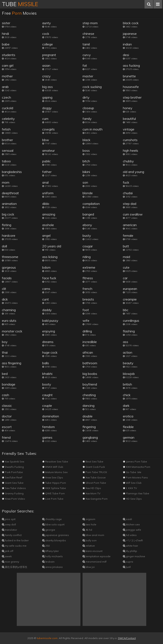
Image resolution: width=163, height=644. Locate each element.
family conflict (12, 535)
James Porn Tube (135, 462)
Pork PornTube (12, 472)
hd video (130, 535)
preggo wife (132, 530)
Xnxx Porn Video (13, 499)
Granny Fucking (13, 493)
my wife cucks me (14, 546)
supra (128, 562)
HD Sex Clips (132, 499)
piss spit (9, 519)
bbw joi (89, 567)
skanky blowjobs (54, 540)
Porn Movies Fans (135, 477)
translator (9, 530)
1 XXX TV (130, 488)
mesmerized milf (95, 562)
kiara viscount (93, 551)
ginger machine (134, 556)
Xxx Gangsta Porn (95, 499)
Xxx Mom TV (91, 493)
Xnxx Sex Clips (53, 477)
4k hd (87, 530)
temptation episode (97, 556)
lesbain (48, 562)
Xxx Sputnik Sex (13, 462)
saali (127, 519)
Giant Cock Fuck (94, 467)
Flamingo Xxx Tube (136, 493)
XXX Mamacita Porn (137, 467)
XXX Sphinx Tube (54, 488)
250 (46, 546)
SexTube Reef (12, 477)
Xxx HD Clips (92, 488)
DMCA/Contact (127, 638)
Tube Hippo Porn (54, 483)
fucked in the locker (15, 540)
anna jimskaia (52, 567)
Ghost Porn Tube (94, 483)
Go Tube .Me (132, 472)
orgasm (89, 519)
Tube (20, 4)
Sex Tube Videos (14, 488)
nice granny (11, 562)
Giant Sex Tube (13, 483)
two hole (89, 524)
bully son (90, 540)
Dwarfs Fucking (13, 467)
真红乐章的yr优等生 (15, 567)
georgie (49, 530)
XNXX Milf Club (53, 467)
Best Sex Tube (93, 462)
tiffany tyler (51, 551)
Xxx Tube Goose (94, 477)
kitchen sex (131, 524)
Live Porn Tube (53, 499)
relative (89, 546)
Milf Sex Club (132, 483)
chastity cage (52, 519)
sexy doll (9, 524)
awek (7, 556)
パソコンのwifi (133, 540)
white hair (130, 546)
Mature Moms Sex (55, 472)
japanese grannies (56, 535)
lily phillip (130, 551)
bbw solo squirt (53, 524)
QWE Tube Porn (53, 493)
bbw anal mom (93, 535)
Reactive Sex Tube (55, 462)
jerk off (8, 551)
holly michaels (53, 556)
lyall (127, 567)
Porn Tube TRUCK (95, 472)
